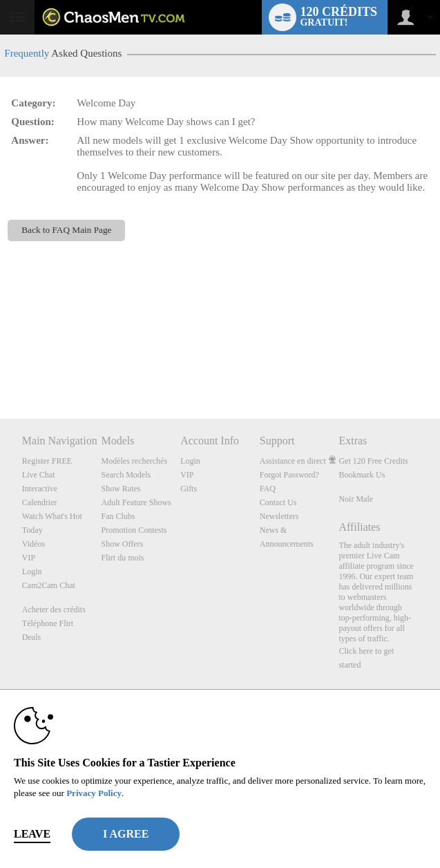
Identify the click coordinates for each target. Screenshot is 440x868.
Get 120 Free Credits (373, 461)
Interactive (40, 489)
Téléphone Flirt (48, 623)
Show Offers (122, 544)
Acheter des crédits (54, 610)
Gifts (189, 489)
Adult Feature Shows (136, 502)
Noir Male (356, 499)
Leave (32, 834)
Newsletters (279, 516)
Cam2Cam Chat (49, 585)
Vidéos (34, 544)
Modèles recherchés (134, 461)
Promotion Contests (134, 530)
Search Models (126, 475)
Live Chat (39, 475)
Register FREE (47, 461)
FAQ (268, 489)
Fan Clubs (118, 516)
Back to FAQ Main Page (66, 230)
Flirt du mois (122, 558)
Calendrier (40, 502)
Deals (31, 637)
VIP (29, 558)
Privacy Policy (94, 793)
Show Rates (121, 489)
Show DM (0, 367)
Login (32, 572)
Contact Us (278, 502)
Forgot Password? (289, 475)
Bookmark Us (362, 475)
